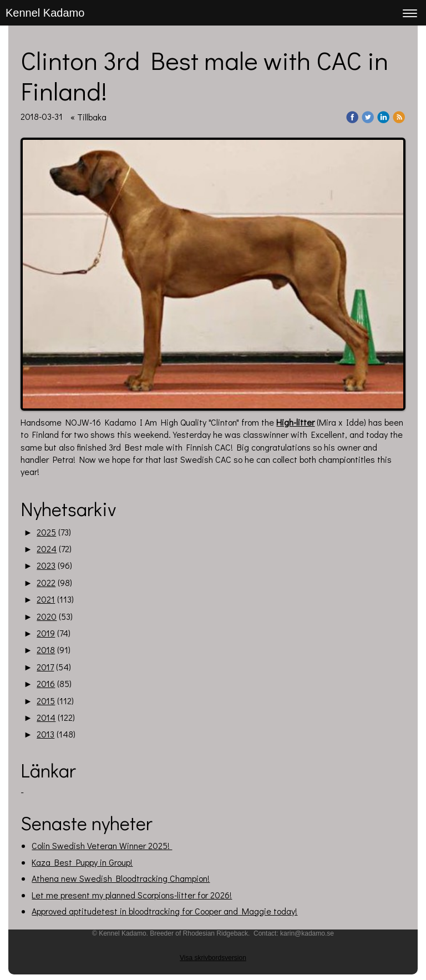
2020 (47, 616)
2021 (46, 599)
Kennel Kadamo (45, 13)
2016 (46, 683)
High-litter (295, 422)
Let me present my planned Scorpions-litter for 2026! (132, 895)
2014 (46, 717)
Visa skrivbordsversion (213, 958)
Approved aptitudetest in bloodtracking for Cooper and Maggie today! (164, 911)
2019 (46, 633)
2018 (46, 650)
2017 (45, 667)
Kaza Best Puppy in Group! (82, 862)
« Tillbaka (88, 117)
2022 (46, 582)
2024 (47, 549)
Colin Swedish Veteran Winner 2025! (102, 845)
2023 (46, 565)
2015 (46, 701)
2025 (46, 532)
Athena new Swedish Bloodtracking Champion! (121, 878)
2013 (45, 734)
